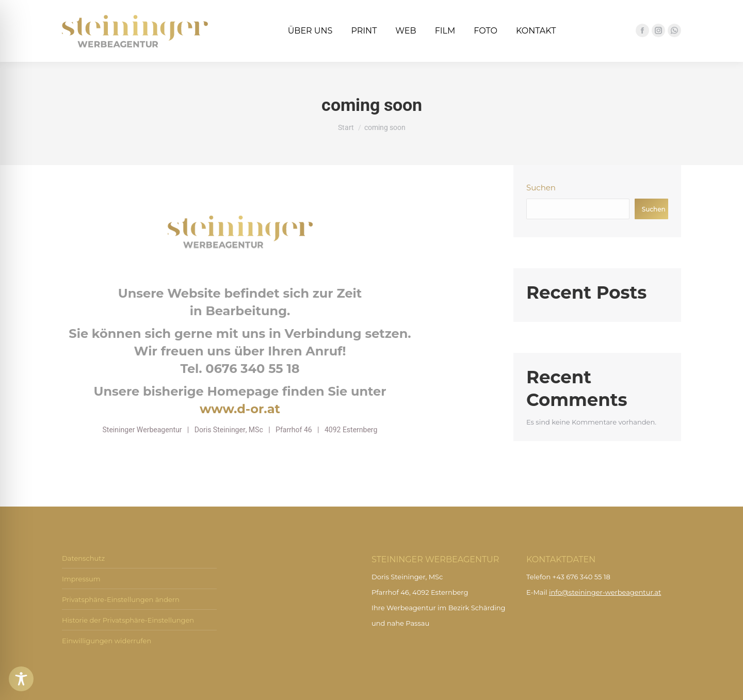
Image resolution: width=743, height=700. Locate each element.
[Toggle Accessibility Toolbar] (21, 679)
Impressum (81, 579)
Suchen (541, 188)
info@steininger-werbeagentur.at (605, 592)
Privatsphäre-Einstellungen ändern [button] (121, 599)
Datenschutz (83, 558)
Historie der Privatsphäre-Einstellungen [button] (128, 620)
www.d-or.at (240, 409)
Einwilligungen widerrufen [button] (107, 641)
